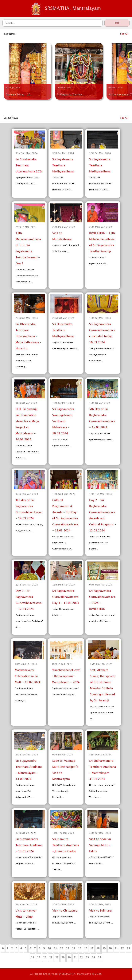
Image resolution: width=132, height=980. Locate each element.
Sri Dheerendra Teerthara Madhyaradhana (63, 330)
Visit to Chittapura (65, 911)
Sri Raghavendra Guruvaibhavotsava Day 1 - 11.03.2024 (66, 597)
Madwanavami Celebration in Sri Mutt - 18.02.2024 (28, 676)
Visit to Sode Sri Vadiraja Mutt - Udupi (100, 845)
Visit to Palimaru (100, 911)
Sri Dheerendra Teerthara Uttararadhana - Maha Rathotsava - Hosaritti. (28, 336)
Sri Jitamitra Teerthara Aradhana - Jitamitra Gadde (66, 845)
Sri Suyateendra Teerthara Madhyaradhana (63, 166)
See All (124, 34)
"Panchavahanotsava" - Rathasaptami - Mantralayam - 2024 (66, 676)
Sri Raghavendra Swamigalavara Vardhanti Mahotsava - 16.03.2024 (63, 421)
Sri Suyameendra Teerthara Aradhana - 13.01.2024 (29, 845)
